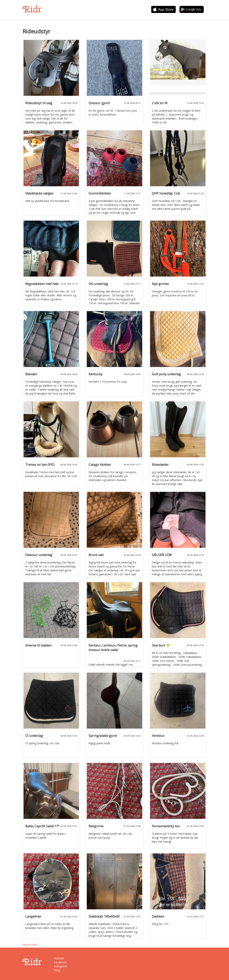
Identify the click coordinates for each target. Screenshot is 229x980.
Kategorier (61, 966)
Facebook (60, 962)
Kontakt (59, 958)
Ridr (32, 9)
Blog (57, 970)
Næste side (30, 945)
